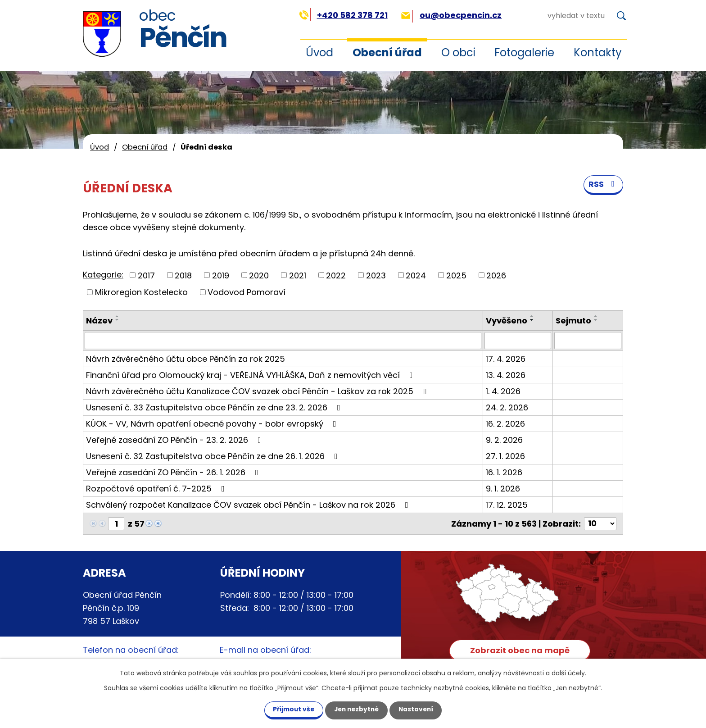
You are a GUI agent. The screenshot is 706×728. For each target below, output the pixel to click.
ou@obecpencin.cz (451, 15)
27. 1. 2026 (505, 456)
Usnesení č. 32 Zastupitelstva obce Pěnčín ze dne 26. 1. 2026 (214, 456)
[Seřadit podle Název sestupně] (118, 320)
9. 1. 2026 (503, 489)
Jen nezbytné (356, 709)
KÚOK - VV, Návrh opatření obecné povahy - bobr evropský (213, 424)
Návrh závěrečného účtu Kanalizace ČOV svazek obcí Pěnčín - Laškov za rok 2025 (258, 391)
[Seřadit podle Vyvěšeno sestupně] (532, 320)
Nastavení (420, 709)
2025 (456, 275)
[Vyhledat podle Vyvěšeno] (518, 341)
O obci (458, 52)
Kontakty (598, 52)
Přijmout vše (290, 709)
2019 (221, 275)
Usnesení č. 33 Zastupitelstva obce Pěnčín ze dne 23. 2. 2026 (215, 407)
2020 (259, 275)
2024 (416, 275)
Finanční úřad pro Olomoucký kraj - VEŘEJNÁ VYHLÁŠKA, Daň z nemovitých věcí (251, 375)
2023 (376, 275)
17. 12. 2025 (507, 505)
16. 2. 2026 (505, 424)
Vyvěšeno (507, 321)
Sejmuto (573, 321)
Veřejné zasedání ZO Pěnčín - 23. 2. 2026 (175, 440)
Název (99, 321)
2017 (146, 275)
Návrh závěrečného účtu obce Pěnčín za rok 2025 (186, 359)
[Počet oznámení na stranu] (600, 524)
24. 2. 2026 (507, 407)
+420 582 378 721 (343, 15)
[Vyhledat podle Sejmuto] (588, 341)
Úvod (319, 52)
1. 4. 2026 (503, 391)
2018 (183, 275)
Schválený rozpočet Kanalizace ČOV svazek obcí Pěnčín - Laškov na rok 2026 (249, 505)
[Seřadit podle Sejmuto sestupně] (596, 320)
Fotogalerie (524, 52)
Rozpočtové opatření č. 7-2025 (157, 489)
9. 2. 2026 (504, 440)
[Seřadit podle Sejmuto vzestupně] (596, 316)
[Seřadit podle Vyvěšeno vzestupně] (532, 316)
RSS (603, 185)
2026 (496, 275)
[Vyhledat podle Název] (283, 341)
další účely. (569, 673)
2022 (336, 275)
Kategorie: (103, 275)
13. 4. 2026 (506, 375)
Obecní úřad (387, 52)
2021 (298, 275)
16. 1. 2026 (504, 472)
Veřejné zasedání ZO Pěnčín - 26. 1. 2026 (174, 472)
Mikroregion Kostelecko (141, 292)
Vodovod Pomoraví (247, 292)
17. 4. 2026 (506, 359)
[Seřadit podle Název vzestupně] (118, 316)
